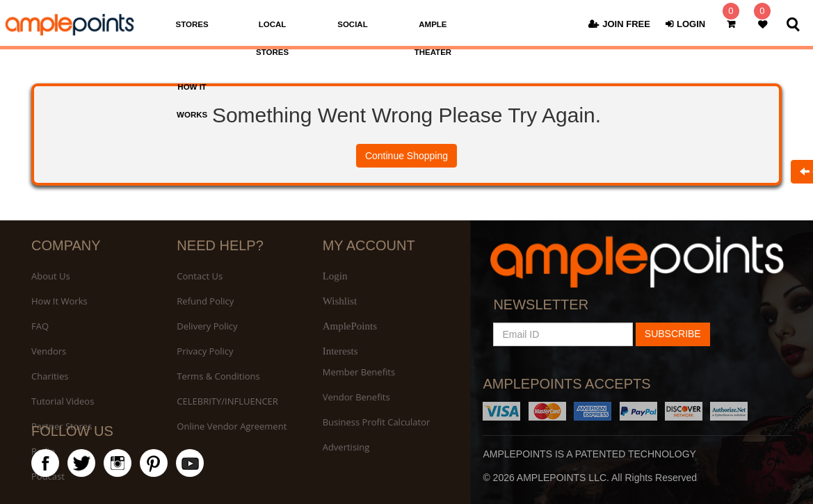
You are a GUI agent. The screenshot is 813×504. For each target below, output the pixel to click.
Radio (43, 451)
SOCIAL (352, 24)
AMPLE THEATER (433, 38)
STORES (192, 24)
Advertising (346, 447)
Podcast (48, 476)
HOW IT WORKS (192, 101)
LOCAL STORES (272, 38)
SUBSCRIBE (673, 334)
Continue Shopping (406, 156)
